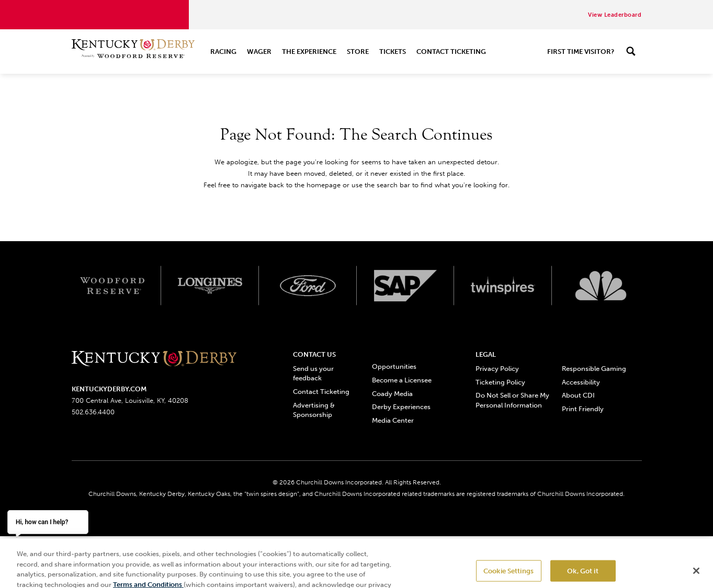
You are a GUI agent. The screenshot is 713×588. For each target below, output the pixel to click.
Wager (259, 52)
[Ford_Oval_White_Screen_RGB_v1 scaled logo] (308, 286)
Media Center (393, 420)
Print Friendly (583, 409)
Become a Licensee (402, 380)
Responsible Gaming (594, 369)
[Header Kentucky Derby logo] (133, 52)
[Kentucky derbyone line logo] (154, 359)
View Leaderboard (615, 15)
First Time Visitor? (581, 52)
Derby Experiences (401, 407)
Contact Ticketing (451, 52)
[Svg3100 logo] (601, 286)
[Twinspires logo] (503, 286)
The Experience (309, 52)
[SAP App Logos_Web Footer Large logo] (406, 286)
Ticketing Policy (500, 382)
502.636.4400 (93, 412)
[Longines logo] (210, 286)
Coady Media (392, 394)
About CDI (578, 395)
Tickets (393, 52)
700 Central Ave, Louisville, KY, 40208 (130, 400)
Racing (223, 52)
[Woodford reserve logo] (112, 286)
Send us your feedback (313, 373)
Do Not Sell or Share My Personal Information (512, 400)
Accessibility (581, 382)
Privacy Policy (497, 369)
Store (358, 52)
